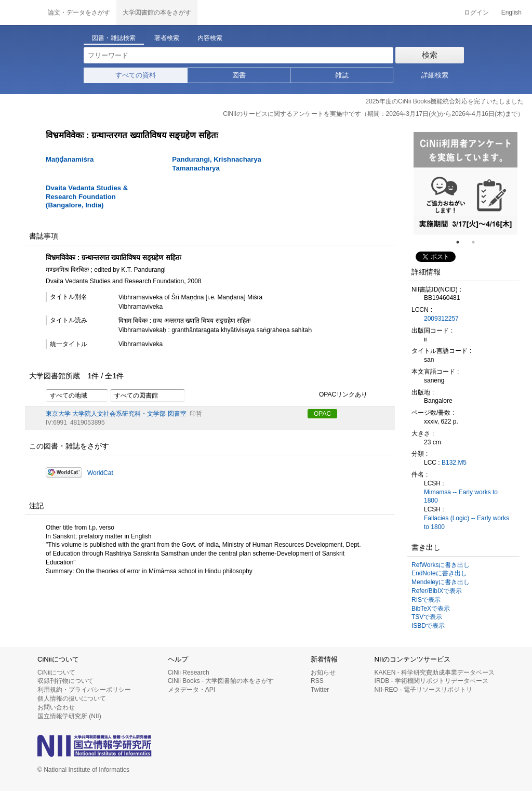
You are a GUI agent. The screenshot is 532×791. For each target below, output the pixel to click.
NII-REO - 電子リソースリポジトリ (423, 690)
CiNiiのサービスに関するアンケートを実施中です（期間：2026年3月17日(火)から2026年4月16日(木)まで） (373, 114)
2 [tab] (477, 242)
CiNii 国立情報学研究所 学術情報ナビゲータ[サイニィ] (21, 12)
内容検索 (210, 38)
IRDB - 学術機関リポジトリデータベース (431, 681)
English (511, 12)
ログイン (476, 12)
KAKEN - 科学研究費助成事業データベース (435, 673)
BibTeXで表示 (431, 609)
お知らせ (323, 673)
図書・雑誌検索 (114, 38)
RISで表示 (426, 600)
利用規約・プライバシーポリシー (84, 690)
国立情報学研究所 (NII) (69, 716)
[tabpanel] (465, 183)
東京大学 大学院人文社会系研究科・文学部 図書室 (116, 414)
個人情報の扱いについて (72, 698)
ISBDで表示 (428, 626)
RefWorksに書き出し (441, 565)
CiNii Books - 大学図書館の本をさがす (221, 681)
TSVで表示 (427, 617)
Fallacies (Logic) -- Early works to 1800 (467, 523)
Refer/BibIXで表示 (437, 591)
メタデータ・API (191, 690)
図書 (239, 75)
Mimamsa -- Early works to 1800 (461, 497)
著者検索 (167, 38)
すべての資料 (136, 75)
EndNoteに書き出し (439, 573)
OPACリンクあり (337, 395)
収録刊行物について (65, 681)
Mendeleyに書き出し (441, 582)
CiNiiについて (56, 673)
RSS (317, 681)
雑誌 (342, 75)
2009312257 (441, 319)
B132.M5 (454, 463)
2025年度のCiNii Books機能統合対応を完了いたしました (444, 101)
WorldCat (100, 473)
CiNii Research (189, 673)
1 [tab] (462, 242)
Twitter (320, 690)
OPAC (322, 414)
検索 (430, 55)
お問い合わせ (56, 707)
